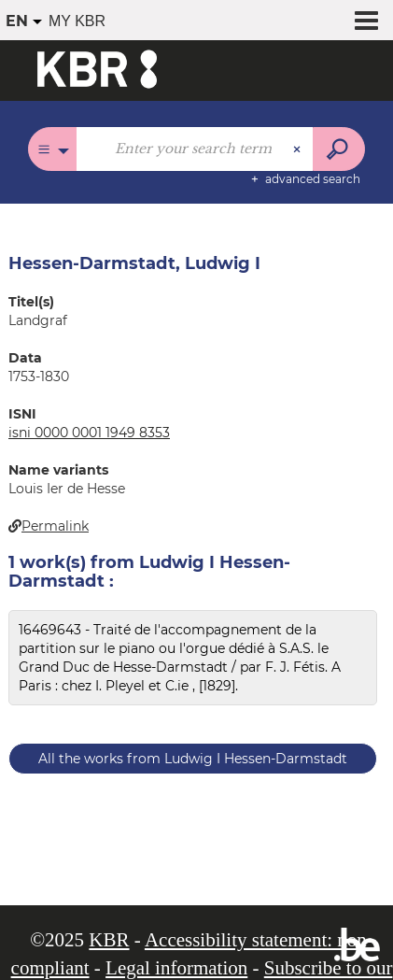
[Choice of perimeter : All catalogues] (53, 149)
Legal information (176, 968)
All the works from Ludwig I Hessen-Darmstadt (193, 759)
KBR (109, 940)
